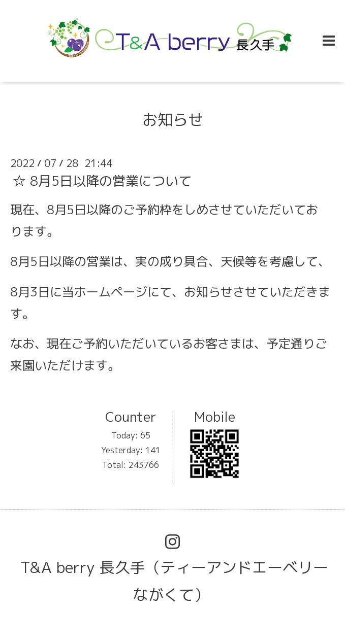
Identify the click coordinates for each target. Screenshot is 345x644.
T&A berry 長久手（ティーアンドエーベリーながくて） (174, 581)
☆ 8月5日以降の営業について (102, 181)
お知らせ (173, 120)
